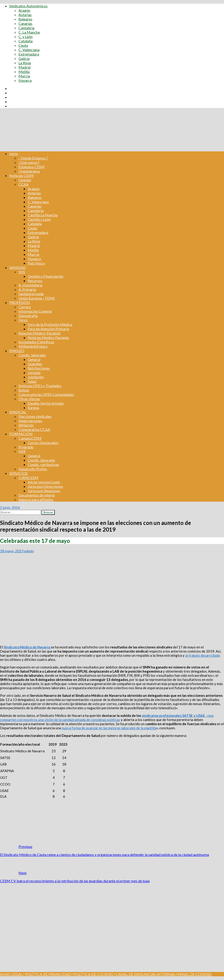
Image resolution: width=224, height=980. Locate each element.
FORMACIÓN (21, 434)
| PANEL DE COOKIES (193, 974)
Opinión (25, 180)
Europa (33, 408)
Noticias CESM (21, 175)
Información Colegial (35, 311)
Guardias (35, 364)
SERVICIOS (18, 473)
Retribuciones (39, 368)
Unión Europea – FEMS (37, 298)
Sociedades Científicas (36, 342)
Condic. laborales (32, 355)
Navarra (25, 80)
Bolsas (24, 390)
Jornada (34, 372)
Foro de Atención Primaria (48, 329)
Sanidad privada (31, 294)
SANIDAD (18, 267)
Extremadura (29, 54)
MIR (22, 451)
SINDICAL (18, 412)
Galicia (24, 58)
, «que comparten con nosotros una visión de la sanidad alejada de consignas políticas (107, 718)
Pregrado (26, 447)
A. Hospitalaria (30, 285)
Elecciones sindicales (35, 416)
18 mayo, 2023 (12, 551)
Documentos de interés (37, 495)
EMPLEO (17, 351)
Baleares (25, 19)
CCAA (24, 184)
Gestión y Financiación (45, 276)
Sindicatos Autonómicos (28, 6)
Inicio (14, 154)
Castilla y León (39, 219)
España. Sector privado (46, 403)
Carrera (25, 307)
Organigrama (29, 171)
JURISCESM (28, 478)
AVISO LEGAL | (12, 974)
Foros (23, 320)
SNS (22, 272)
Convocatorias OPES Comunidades (46, 394)
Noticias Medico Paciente (48, 337)
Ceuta (23, 45)
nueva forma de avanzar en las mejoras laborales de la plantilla (109, 728)
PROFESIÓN (20, 302)
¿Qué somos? (29, 162)
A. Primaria (27, 289)
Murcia (24, 76)
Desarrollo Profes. (33, 469)
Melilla (24, 72)
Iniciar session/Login (44, 482)
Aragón (24, 10)
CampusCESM (30, 438)
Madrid (24, 67)
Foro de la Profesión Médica (50, 324)
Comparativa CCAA (34, 429)
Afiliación (26, 425)
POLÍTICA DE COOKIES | (94, 974)
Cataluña (26, 41)
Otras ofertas (29, 399)
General (34, 359)
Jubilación (36, 377)
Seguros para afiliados (36, 499)
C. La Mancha (29, 32)
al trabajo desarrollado (203, 655)
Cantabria (26, 28)
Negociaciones (30, 421)
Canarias (25, 23)
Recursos (35, 281)
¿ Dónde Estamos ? (33, 158)
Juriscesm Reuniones (44, 491)
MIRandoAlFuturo (33, 346)
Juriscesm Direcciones (45, 486)
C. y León (26, 37)
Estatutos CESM (32, 167)
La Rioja (25, 63)
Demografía (28, 316)
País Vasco (36, 263)
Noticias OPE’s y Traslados (40, 386)
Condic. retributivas (43, 464)
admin (29, 551)
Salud (32, 381)
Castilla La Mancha (43, 215)
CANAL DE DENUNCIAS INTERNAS (145, 974)
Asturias (25, 15)
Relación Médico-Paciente (39, 333)
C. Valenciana (29, 50)
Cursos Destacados (43, 443)
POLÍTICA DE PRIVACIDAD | (49, 974)
